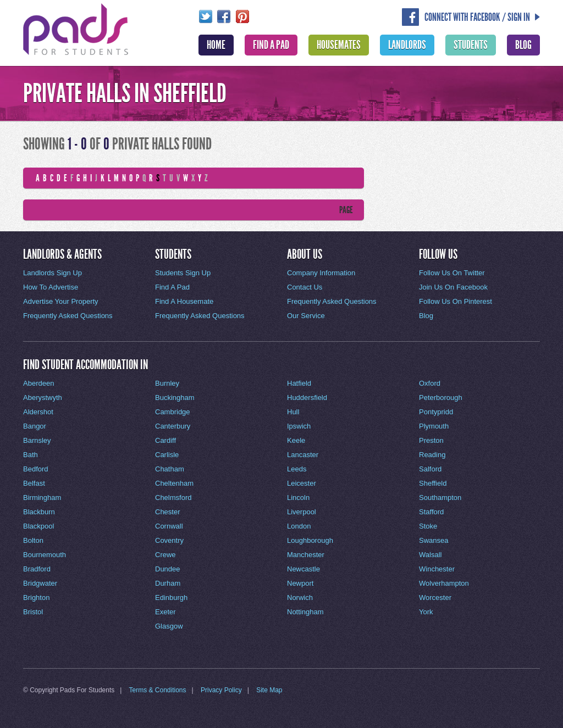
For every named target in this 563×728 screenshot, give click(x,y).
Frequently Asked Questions (68, 316)
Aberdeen (38, 383)
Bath (31, 455)
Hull (293, 412)
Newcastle (303, 569)
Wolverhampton (444, 583)
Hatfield (299, 383)
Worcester (435, 598)
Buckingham (175, 398)
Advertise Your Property (61, 301)
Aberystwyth (43, 398)
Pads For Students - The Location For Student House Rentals (76, 28)
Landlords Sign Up (53, 273)
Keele (296, 440)
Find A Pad (271, 45)
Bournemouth (45, 555)
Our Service (306, 316)
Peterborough (441, 398)
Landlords (407, 45)
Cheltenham (174, 483)
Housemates (339, 45)
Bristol (33, 612)
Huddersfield (307, 398)
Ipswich (299, 426)
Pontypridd (436, 412)
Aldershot (38, 412)
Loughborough (310, 540)
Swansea (434, 540)
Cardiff (165, 440)
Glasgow (169, 626)
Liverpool (302, 512)
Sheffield (433, 483)
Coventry (169, 540)
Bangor (35, 426)
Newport (300, 583)
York (426, 612)
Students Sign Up (183, 273)
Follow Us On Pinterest (456, 301)
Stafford (431, 512)
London (299, 526)
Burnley (167, 383)
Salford (430, 469)
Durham (168, 583)
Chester (168, 512)
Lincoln (298, 498)
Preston (431, 440)
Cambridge (173, 412)
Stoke (428, 526)
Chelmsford (173, 498)
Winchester (437, 569)
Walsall (430, 555)
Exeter (165, 612)
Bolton (33, 540)
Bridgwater (40, 583)
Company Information (321, 273)
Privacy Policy (221, 690)
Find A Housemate (184, 301)
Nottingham (305, 612)
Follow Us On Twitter (452, 273)
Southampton (440, 498)
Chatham (170, 469)
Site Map (269, 690)
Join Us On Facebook (453, 287)
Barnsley (37, 440)
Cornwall (169, 526)
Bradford (37, 569)
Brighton (36, 598)
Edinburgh (171, 598)
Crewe (165, 555)
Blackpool (38, 526)
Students (471, 45)
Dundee (168, 569)
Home (216, 45)
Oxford (430, 383)
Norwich (300, 598)
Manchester (306, 555)
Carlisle (167, 455)
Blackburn (39, 512)
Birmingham (42, 498)
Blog (523, 45)
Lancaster (303, 455)
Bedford (36, 469)
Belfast (34, 483)
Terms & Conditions (158, 690)
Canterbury (173, 426)
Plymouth (434, 426)
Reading (432, 455)
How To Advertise (51, 287)
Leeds (297, 469)
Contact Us (305, 287)
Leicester (302, 483)
